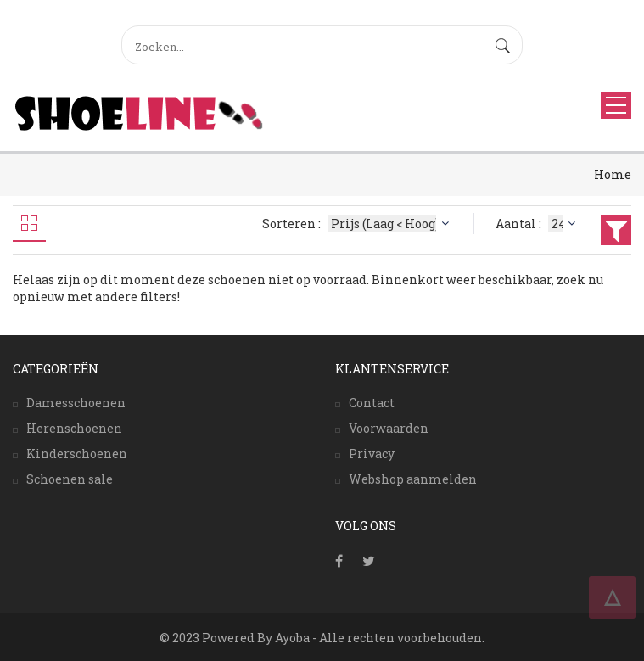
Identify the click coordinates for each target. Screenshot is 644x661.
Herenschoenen (74, 428)
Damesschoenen (76, 403)
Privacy (372, 454)
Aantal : (538, 224)
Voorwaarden (389, 428)
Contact (372, 403)
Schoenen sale (70, 479)
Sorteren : (358, 224)
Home (613, 174)
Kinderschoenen (77, 454)
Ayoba (292, 638)
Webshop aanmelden (413, 479)
